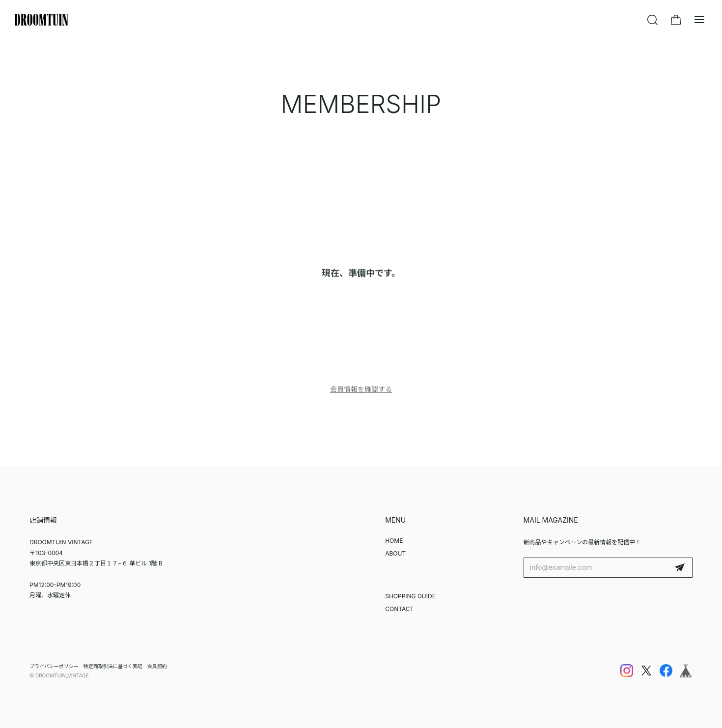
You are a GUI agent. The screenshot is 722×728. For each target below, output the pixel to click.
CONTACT (399, 609)
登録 (680, 568)
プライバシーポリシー (54, 666)
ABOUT (395, 553)
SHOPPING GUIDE (410, 596)
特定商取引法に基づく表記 (113, 666)
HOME (394, 541)
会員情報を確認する (361, 391)
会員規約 (157, 666)
